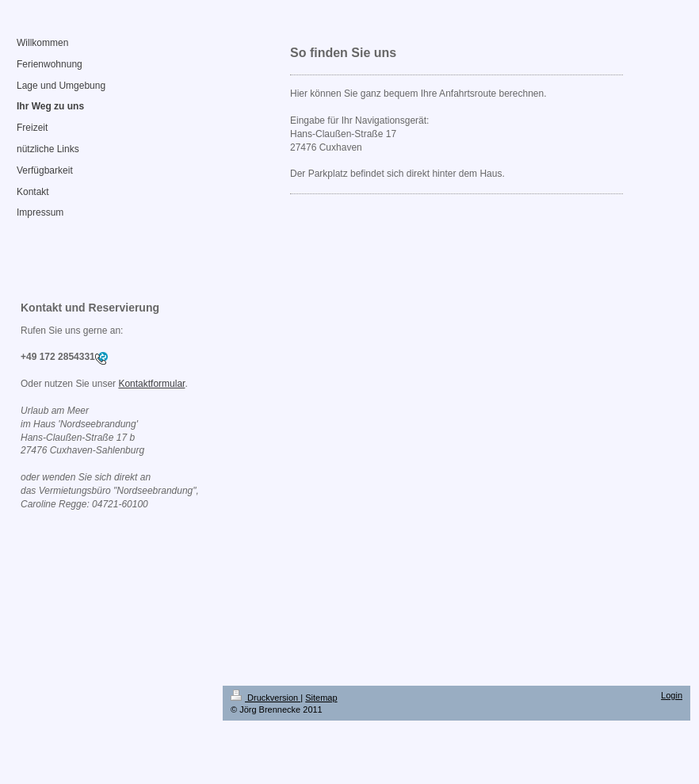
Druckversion (265, 698)
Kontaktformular (151, 384)
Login (672, 695)
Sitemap (321, 698)
